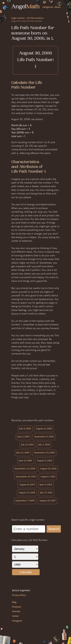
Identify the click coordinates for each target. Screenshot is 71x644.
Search (54, 529)
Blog (14, 602)
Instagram (17, 621)
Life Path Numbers (35, 18)
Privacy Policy (19, 595)
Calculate (26, 572)
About (58, 7)
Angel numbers (18, 18)
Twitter (15, 616)
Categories (48, 7)
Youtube (16, 612)
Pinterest (17, 607)
